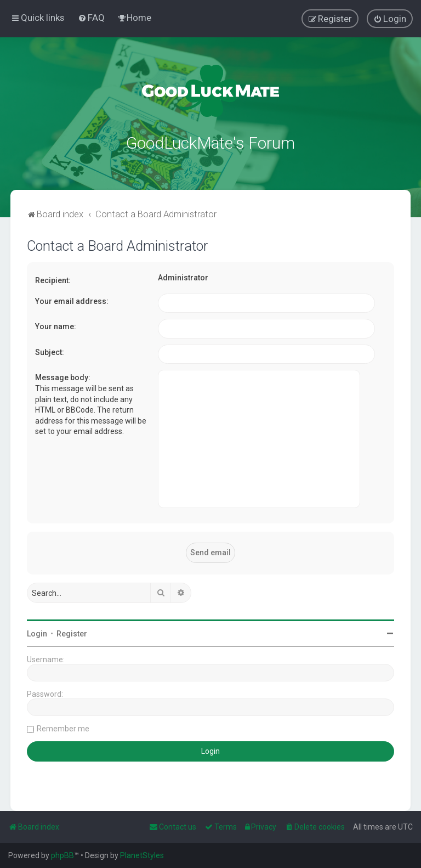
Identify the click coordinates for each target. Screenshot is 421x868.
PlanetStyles (142, 855)
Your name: (56, 325)
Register (72, 633)
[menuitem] (91, 18)
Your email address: (72, 300)
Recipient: (53, 279)
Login (37, 633)
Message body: (63, 377)
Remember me (63, 728)
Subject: (50, 351)
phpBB (62, 855)
